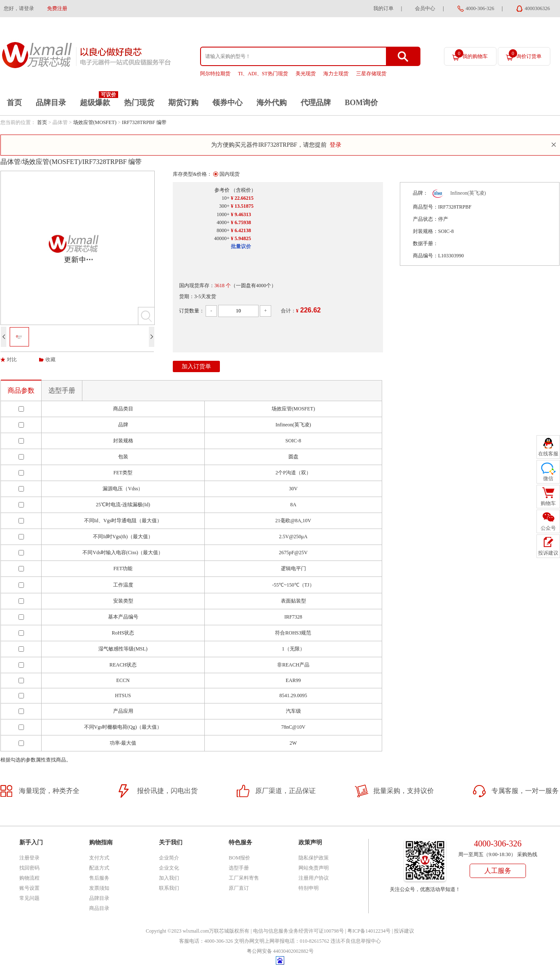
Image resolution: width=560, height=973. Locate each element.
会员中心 (425, 8)
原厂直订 (239, 888)
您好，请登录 (19, 8)
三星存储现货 (371, 74)
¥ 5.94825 (241, 238)
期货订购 (183, 103)
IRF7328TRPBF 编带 (144, 122)
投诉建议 (404, 931)
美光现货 (306, 74)
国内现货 (230, 174)
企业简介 (169, 858)
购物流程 (29, 878)
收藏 (50, 360)
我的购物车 (471, 54)
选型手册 (62, 390)
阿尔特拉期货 (215, 74)
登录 (335, 145)
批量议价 (241, 246)
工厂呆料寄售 (244, 878)
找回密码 (29, 868)
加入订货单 (196, 366)
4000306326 (537, 8)
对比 (12, 360)
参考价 (222, 190)
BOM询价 (361, 103)
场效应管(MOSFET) (95, 122)
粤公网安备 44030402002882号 (280, 951)
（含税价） (243, 190)
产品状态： (425, 219)
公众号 (548, 528)
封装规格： (425, 231)
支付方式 (99, 858)
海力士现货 (336, 74)
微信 (548, 479)
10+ (226, 198)
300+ (224, 206)
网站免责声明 (314, 868)
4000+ (223, 222)
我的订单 (383, 8)
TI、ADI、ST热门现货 (263, 74)
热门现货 (139, 103)
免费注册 (57, 8)
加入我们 (169, 878)
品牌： (420, 193)
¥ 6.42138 (241, 230)
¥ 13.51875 (242, 206)
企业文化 (169, 868)
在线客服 (548, 454)
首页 (14, 103)
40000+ (222, 238)
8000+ (223, 230)
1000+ (223, 214)
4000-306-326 (480, 8)
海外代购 (272, 103)
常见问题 (29, 898)
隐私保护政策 (314, 858)
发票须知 (99, 888)
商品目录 (99, 908)
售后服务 (99, 878)
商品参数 (21, 390)
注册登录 (29, 858)
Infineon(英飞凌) (468, 193)
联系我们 (169, 888)
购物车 (548, 503)
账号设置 (29, 888)
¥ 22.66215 (242, 198)
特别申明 (309, 888)
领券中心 (227, 103)
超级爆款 (95, 103)
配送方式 (99, 868)
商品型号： (425, 207)
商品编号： (425, 256)
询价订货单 (525, 54)
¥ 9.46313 (241, 214)
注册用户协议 (314, 878)
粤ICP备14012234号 (369, 931)
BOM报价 (239, 858)
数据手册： (425, 243)
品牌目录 (51, 103)
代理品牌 (316, 103)
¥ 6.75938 (241, 222)
